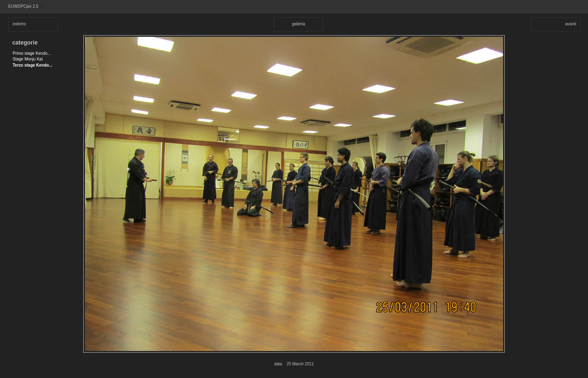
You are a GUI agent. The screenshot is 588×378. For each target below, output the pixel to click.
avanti (571, 24)
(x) (42, 6)
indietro (19, 24)
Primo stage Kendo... (32, 53)
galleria (298, 24)
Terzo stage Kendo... (32, 65)
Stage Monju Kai (28, 59)
